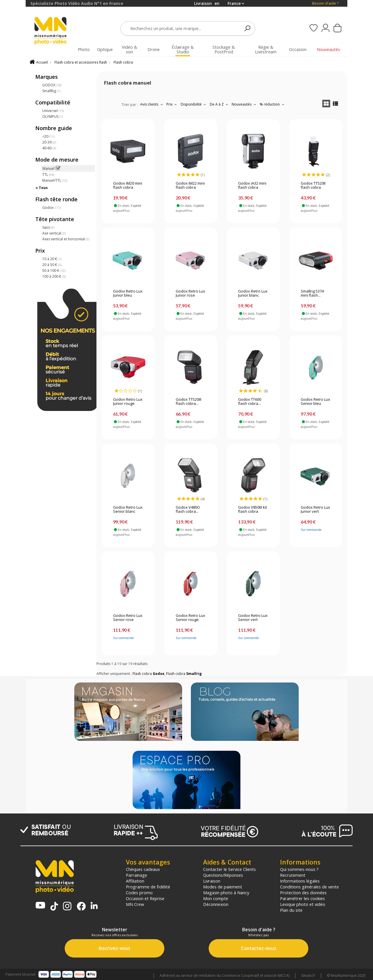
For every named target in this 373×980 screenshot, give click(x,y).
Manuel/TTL (55, 180)
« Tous (42, 188)
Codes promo (139, 892)
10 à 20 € (52, 259)
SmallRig (51, 91)
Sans (48, 227)
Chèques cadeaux (143, 869)
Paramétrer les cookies (302, 898)
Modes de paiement (223, 887)
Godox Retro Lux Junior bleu (128, 293)
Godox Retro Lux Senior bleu (315, 402)
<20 (48, 136)
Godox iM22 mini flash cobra (190, 185)
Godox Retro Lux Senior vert (253, 618)
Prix (172, 104)
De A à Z (220, 104)
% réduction (273, 104)
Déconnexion (216, 904)
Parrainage (137, 875)
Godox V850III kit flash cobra (253, 510)
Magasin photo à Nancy (226, 892)
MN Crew (135, 904)
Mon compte (216, 898)
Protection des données (303, 892)
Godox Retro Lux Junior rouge (128, 402)
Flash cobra (123, 62)
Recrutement (293, 875)
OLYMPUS (52, 117)
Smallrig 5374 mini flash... (312, 293)
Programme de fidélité (148, 887)
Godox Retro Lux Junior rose (190, 293)
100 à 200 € (54, 276)
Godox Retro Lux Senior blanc (128, 510)
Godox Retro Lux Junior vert (315, 510)
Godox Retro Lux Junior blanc (253, 293)
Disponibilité (194, 104)
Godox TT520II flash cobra (313, 185)
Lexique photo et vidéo (303, 904)
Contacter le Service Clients (229, 869)
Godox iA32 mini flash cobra (252, 185)
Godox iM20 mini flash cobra (128, 185)
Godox (51, 208)
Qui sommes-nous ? (299, 869)
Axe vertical (54, 233)
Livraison (212, 881)
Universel (53, 111)
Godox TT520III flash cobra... (189, 402)
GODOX (52, 85)
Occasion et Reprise (145, 898)
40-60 (49, 148)
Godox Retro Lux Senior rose (128, 618)
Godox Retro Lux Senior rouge (190, 618)
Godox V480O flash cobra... (188, 510)
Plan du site (291, 910)
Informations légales (300, 881)
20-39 (49, 142)
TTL (48, 175)
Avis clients (152, 104)
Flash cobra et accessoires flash (81, 62)
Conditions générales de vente (309, 887)
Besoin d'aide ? (325, 3)
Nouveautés (244, 104)
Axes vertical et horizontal (66, 239)
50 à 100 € (54, 271)
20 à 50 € (52, 265)
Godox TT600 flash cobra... (250, 402)
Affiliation (135, 881)
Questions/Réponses (223, 875)
